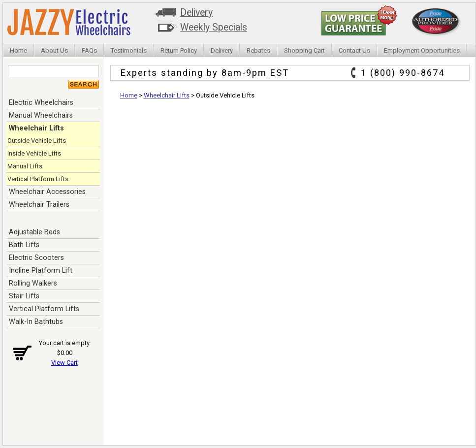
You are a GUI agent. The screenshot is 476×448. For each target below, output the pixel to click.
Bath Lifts (24, 245)
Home (18, 50)
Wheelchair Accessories (47, 192)
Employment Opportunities (422, 50)
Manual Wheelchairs (41, 115)
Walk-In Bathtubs (36, 321)
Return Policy (179, 50)
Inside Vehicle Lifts (34, 153)
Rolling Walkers (33, 283)
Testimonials (129, 50)
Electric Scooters (36, 257)
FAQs (89, 50)
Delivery (196, 13)
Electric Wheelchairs (41, 102)
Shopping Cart (304, 50)
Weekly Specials (214, 27)
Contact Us (354, 50)
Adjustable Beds (34, 232)
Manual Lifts (25, 166)
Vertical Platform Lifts (38, 179)
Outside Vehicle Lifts (37, 141)
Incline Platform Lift (41, 270)
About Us (54, 50)
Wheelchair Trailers (39, 204)
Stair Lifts (24, 296)
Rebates (258, 50)
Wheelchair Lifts (36, 128)
